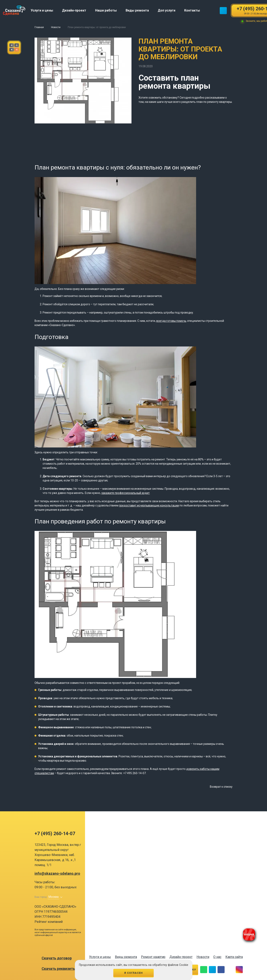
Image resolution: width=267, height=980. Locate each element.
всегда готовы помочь (171, 321)
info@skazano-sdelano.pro (57, 874)
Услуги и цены (100, 957)
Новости (56, 27)
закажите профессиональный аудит (126, 493)
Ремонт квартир (153, 957)
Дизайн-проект (181, 957)
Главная (39, 27)
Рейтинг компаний (49, 922)
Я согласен (134, 973)
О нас (217, 957)
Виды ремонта (126, 957)
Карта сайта (234, 957)
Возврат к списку (221, 787)
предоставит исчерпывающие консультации (149, 505)
